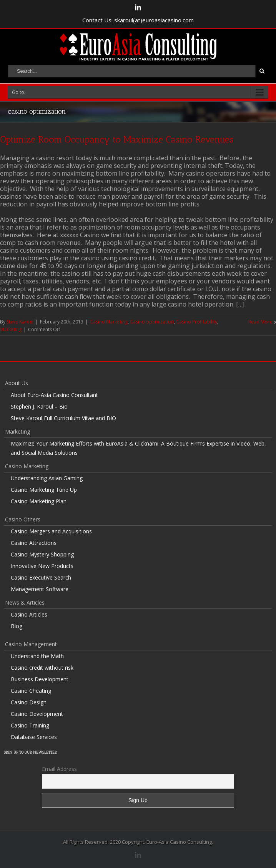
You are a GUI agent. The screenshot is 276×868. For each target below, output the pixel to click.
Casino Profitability (197, 322)
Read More (260, 322)
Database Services (34, 737)
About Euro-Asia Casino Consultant (54, 395)
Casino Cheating (31, 691)
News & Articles (25, 602)
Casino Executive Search (41, 577)
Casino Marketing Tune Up (44, 490)
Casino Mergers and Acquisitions (51, 531)
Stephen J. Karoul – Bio (39, 406)
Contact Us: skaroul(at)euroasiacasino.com (138, 20)
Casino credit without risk (42, 668)
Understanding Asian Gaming (47, 478)
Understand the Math (37, 656)
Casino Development (37, 714)
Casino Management (31, 644)
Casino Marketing (109, 322)
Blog (17, 626)
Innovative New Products (42, 566)
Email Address (59, 769)
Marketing (11, 329)
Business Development (40, 679)
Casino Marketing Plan (39, 501)
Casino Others (23, 519)
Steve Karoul (20, 322)
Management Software (40, 589)
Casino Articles (29, 614)
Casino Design (29, 702)
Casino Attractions (34, 543)
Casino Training (30, 725)
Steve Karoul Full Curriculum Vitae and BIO (63, 418)
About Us (17, 383)
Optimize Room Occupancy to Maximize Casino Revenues (117, 139)
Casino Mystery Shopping (42, 554)
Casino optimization (152, 322)
